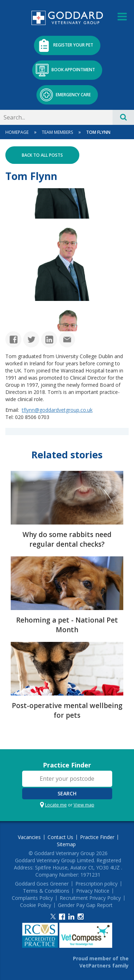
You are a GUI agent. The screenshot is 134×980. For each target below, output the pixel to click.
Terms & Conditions (46, 891)
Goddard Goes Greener (42, 884)
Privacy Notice (93, 891)
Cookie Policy (36, 905)
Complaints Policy (32, 898)
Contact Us (60, 837)
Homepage (17, 132)
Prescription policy (96, 884)
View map (84, 805)
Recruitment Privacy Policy (90, 898)
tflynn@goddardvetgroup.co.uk (57, 410)
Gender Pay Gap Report (85, 905)
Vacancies (29, 837)
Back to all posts (42, 155)
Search (67, 793)
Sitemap (66, 844)
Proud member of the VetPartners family (101, 962)
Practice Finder (67, 765)
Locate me (56, 805)
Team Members (57, 132)
